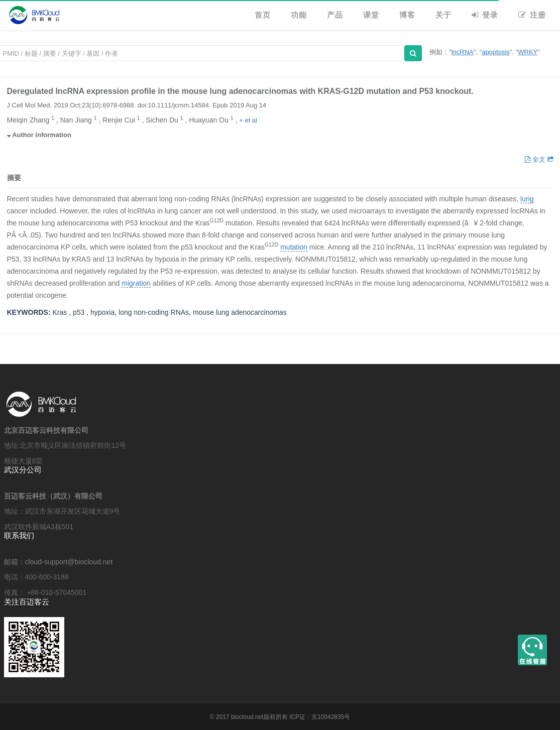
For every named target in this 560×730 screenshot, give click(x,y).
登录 (485, 15)
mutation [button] (294, 247)
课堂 (371, 15)
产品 (335, 15)
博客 (407, 15)
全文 (536, 159)
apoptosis (496, 52)
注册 (532, 15)
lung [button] (527, 199)
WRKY (528, 52)
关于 (443, 15)
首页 (263, 15)
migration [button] (136, 283)
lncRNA (463, 52)
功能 (299, 15)
